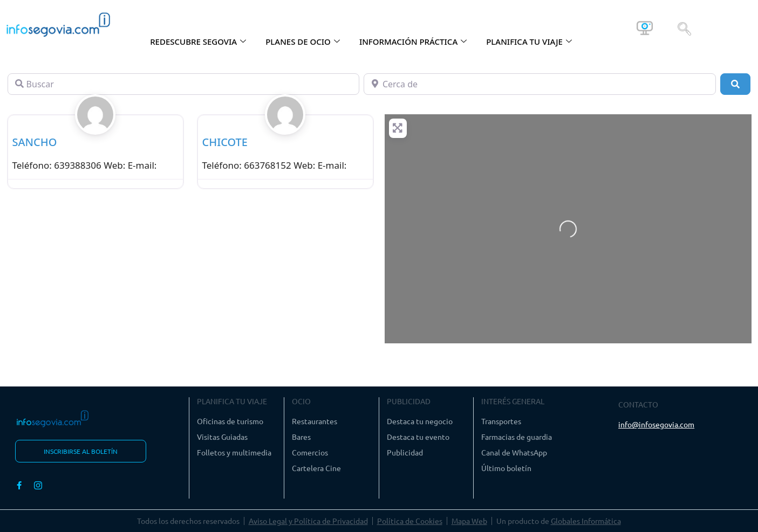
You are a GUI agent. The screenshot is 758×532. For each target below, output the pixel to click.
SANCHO (35, 142)
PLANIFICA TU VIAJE (529, 42)
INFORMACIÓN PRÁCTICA (413, 42)
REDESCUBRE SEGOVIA (198, 42)
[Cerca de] (540, 84)
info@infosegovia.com (656, 424)
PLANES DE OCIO (303, 42)
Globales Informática (586, 521)
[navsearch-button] (684, 28)
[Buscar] (183, 84)
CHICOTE (225, 142)
